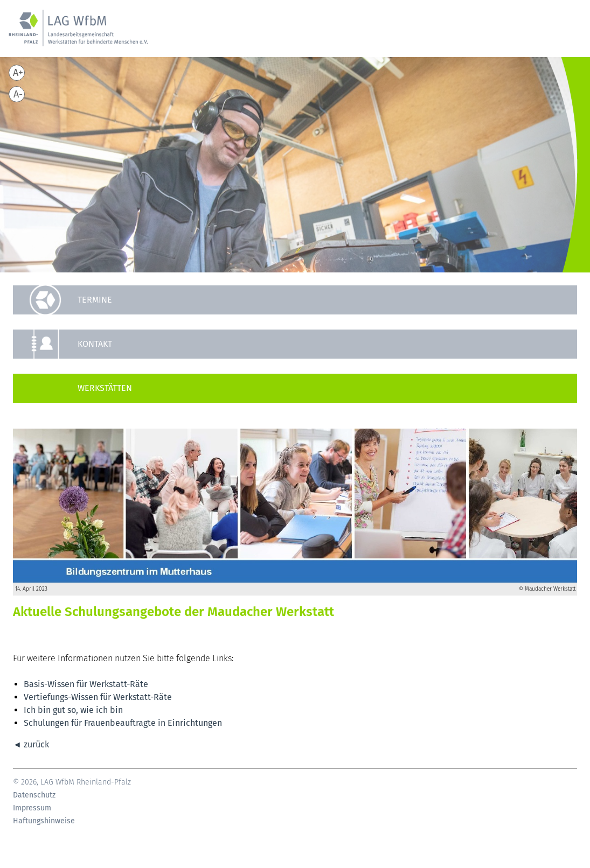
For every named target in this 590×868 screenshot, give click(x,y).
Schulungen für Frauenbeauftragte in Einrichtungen (123, 723)
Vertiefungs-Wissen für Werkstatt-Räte (98, 697)
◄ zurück (31, 744)
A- (18, 94)
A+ (18, 73)
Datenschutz (34, 795)
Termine (95, 300)
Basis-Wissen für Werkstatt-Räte (86, 684)
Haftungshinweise (44, 821)
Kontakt (95, 344)
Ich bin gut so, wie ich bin (73, 710)
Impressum (32, 808)
